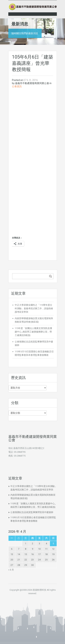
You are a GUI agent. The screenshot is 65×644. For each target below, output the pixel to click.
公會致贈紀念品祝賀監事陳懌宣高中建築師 (32, 512)
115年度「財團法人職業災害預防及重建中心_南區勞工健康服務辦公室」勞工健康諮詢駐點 (33, 332)
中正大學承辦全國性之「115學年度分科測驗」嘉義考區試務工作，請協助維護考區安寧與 (34, 308)
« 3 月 (11, 570)
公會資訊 (17, 86)
